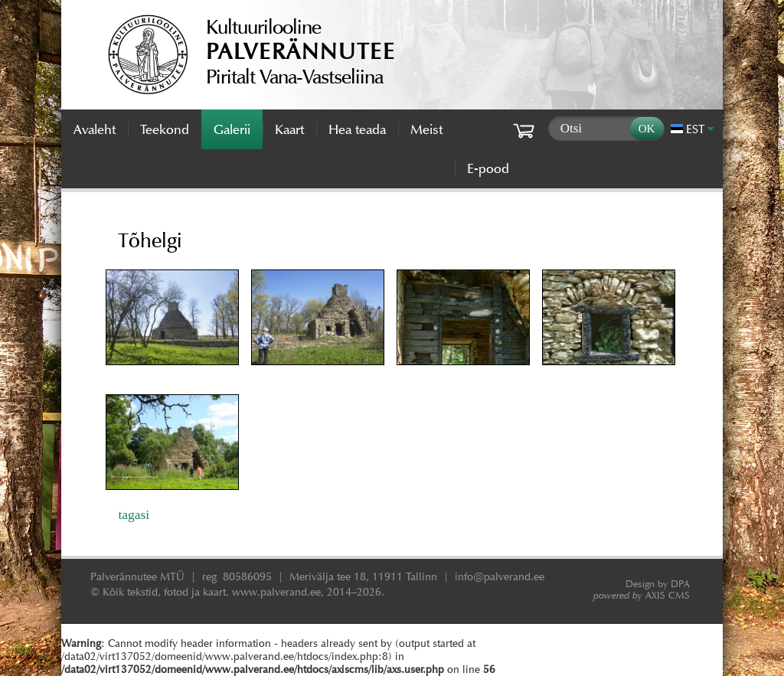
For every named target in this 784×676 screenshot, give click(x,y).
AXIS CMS (642, 595)
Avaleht (95, 129)
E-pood (488, 168)
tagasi (134, 514)
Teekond (165, 129)
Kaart (289, 129)
